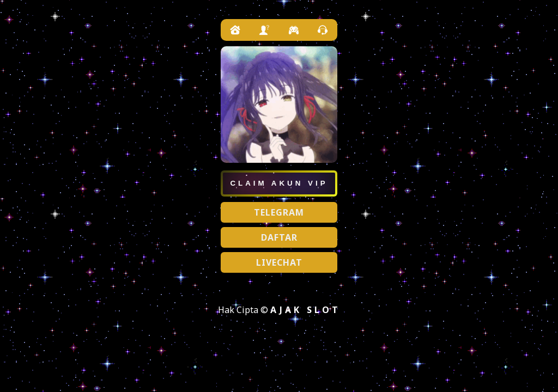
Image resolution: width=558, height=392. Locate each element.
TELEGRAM (279, 212)
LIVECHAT (279, 262)
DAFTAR (279, 237)
